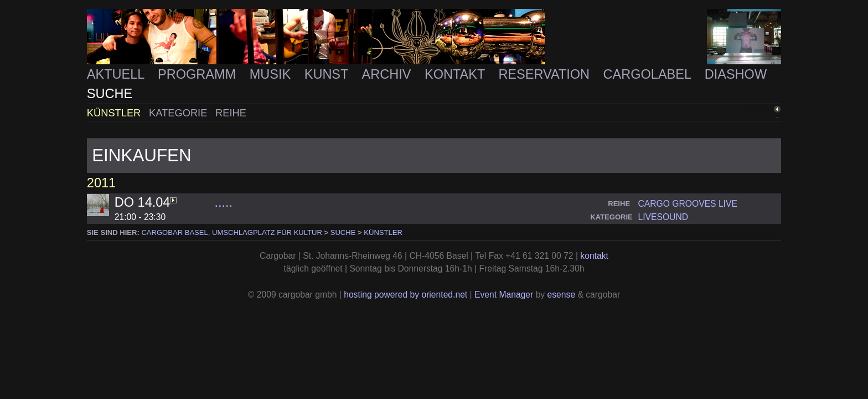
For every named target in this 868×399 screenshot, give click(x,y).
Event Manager (504, 295)
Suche (110, 94)
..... (223, 202)
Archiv (388, 74)
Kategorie (179, 113)
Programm (199, 74)
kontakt (594, 256)
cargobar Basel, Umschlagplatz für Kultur (231, 232)
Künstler (115, 113)
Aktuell (117, 74)
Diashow (736, 74)
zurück (757, 111)
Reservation (546, 74)
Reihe (231, 113)
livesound (663, 217)
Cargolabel (649, 74)
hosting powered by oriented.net (405, 295)
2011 (101, 183)
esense (562, 295)
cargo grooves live (687, 204)
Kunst (328, 74)
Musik (272, 74)
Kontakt (456, 74)
